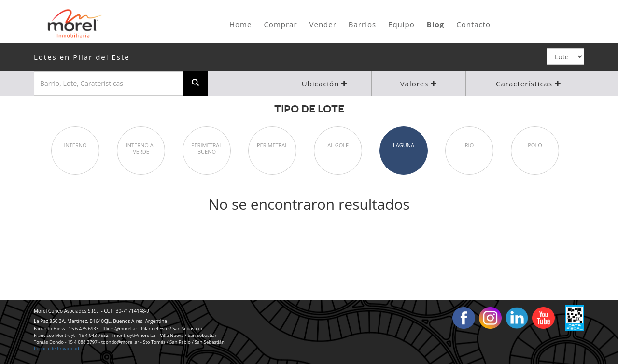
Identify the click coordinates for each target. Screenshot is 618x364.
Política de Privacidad (56, 348)
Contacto (473, 24)
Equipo (401, 24)
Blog (435, 24)
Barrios (362, 24)
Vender (323, 24)
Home (240, 24)
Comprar (280, 24)
